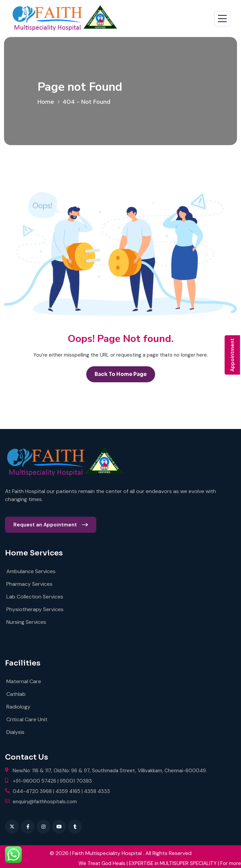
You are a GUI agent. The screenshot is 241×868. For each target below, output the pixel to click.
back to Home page (121, 374)
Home (47, 102)
